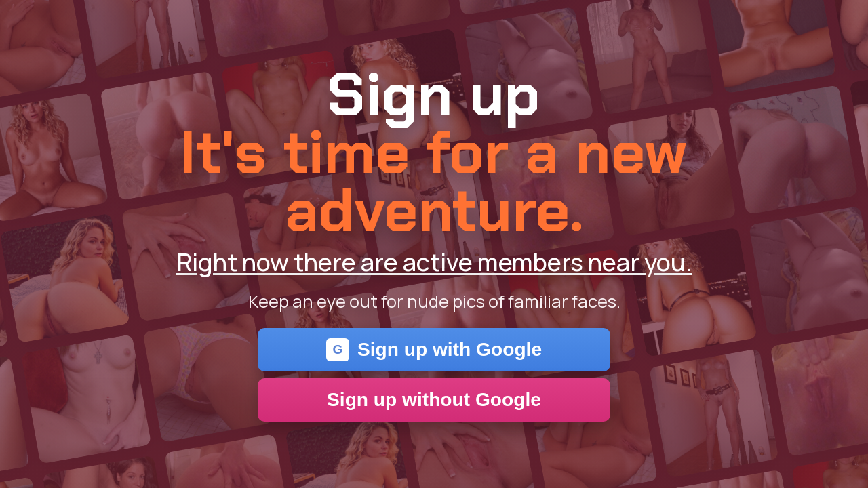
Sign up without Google (434, 400)
